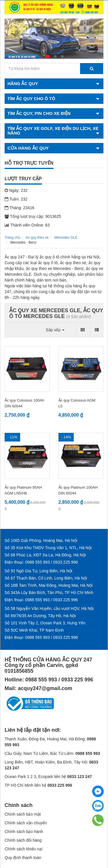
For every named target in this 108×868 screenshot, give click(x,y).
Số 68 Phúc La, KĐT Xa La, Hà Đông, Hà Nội (45, 555)
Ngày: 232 (16, 190)
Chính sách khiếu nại (23, 849)
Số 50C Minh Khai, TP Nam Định (34, 630)
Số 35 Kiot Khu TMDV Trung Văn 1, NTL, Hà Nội (48, 548)
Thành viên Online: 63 (27, 225)
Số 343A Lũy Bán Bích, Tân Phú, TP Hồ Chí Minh (49, 593)
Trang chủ (12, 238)
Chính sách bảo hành (24, 832)
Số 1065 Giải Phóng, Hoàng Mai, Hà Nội (41, 540)
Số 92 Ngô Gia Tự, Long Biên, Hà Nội (38, 571)
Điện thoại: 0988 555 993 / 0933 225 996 (41, 562)
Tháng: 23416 (19, 208)
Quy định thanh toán (23, 858)
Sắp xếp (55, 330)
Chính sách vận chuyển (26, 823)
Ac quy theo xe (37, 238)
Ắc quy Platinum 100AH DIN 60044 (78, 490)
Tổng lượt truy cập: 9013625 (33, 216)
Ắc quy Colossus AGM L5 (77, 403)
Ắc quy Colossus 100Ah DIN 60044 (24, 403)
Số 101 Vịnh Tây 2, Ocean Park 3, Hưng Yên (45, 623)
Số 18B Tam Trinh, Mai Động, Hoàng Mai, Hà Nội (49, 585)
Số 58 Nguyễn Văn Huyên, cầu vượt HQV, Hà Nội (49, 608)
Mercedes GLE (66, 238)
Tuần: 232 (16, 199)
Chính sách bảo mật (23, 814)
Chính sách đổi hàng (23, 840)
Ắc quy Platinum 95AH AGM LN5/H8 (23, 490)
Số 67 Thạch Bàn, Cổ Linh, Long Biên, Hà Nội (46, 578)
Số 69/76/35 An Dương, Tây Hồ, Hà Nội (40, 616)
